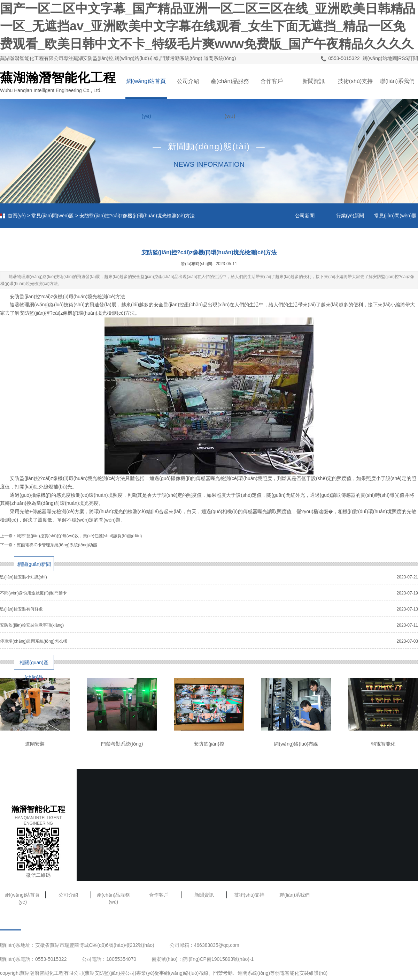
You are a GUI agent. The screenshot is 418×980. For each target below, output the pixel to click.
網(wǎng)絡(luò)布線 (296, 744)
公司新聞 (305, 216)
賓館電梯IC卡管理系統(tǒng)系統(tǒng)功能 (57, 545)
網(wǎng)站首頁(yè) (146, 88)
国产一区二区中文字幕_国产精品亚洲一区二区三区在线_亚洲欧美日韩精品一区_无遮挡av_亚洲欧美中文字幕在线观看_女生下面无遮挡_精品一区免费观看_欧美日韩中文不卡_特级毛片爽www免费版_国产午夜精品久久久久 (208, 26)
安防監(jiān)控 (209, 744)
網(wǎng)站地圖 (380, 58)
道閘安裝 (35, 744)
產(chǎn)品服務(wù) (230, 88)
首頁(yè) (17, 216)
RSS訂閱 (408, 58)
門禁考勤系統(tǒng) (122, 744)
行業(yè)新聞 (350, 216)
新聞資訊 (313, 81)
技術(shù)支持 (355, 81)
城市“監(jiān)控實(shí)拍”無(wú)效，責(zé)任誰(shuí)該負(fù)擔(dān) (79, 536)
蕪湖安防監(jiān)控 (105, 973)
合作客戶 (272, 81)
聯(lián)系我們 (397, 81)
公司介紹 (188, 81)
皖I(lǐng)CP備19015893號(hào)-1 (218, 959)
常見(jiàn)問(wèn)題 (53, 216)
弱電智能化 (383, 744)
